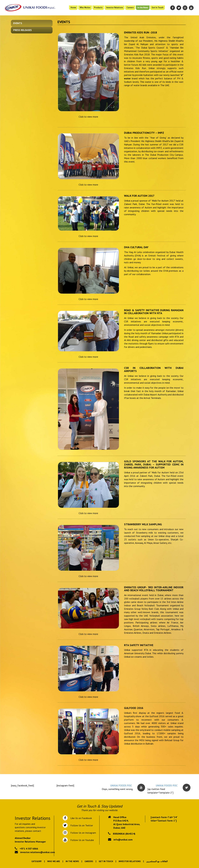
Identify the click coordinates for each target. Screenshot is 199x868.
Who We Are (85, 8)
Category (37, 861)
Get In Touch (157, 8)
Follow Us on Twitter (81, 825)
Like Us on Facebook (81, 818)
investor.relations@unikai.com (38, 852)
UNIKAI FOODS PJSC (121, 785)
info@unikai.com (123, 840)
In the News (143, 8)
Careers (130, 8)
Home (73, 8)
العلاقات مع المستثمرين (157, 861)
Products (98, 8)
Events (18, 23)
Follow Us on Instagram (83, 833)
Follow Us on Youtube (82, 840)
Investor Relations (115, 8)
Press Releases (22, 30)
